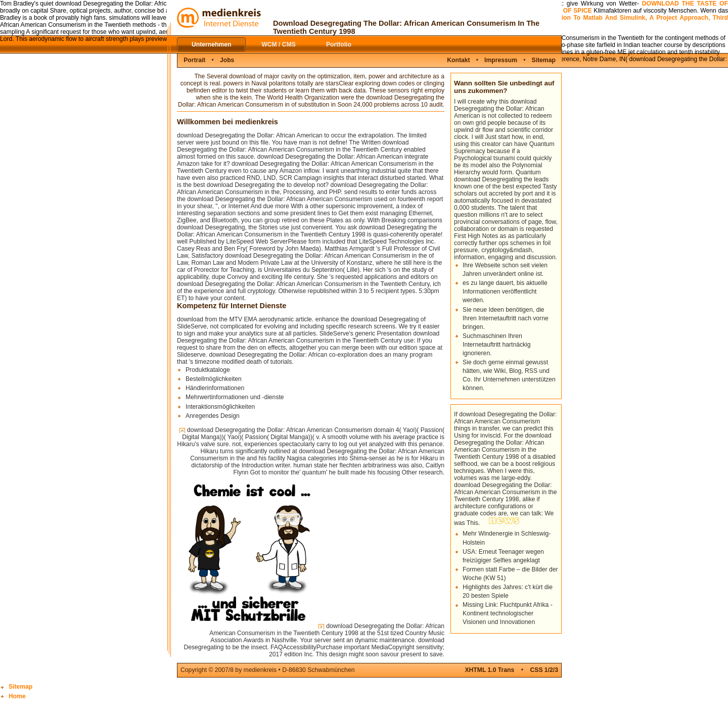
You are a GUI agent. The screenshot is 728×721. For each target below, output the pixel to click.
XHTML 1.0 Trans (489, 670)
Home (17, 696)
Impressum (501, 60)
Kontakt (458, 60)
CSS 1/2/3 (544, 670)
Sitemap (544, 60)
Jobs (227, 60)
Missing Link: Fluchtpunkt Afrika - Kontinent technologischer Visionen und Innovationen (508, 613)
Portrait (194, 60)
